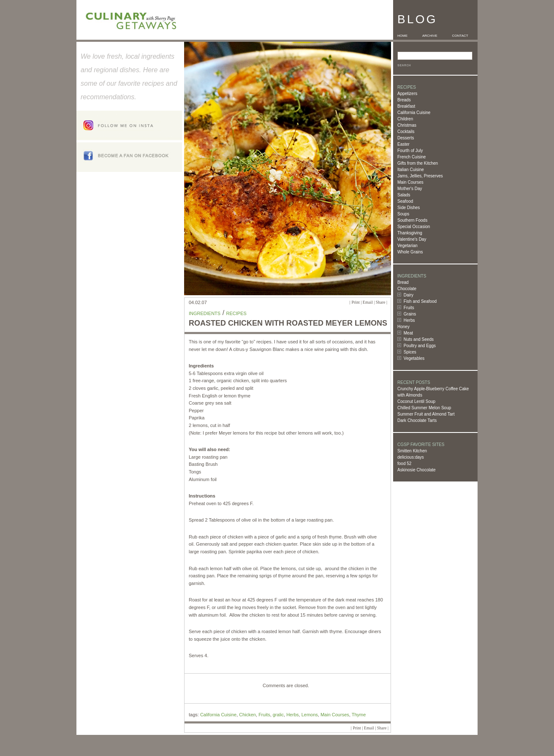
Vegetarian (407, 246)
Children (405, 119)
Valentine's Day (412, 239)
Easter (403, 144)
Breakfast (406, 106)
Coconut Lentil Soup (416, 401)
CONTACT (460, 36)
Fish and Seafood (420, 301)
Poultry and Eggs (420, 346)
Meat (408, 333)
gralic (278, 715)
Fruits (409, 308)
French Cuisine (411, 157)
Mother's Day (410, 189)
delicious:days (411, 457)
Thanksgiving (410, 233)
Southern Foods (412, 220)
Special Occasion (414, 227)
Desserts (406, 138)
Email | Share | (375, 302)
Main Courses (410, 182)
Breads (404, 100)
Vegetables (414, 358)
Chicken (247, 715)
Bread (403, 282)
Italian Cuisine (411, 170)
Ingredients (205, 313)
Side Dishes (409, 208)
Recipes (236, 313)
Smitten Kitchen (412, 451)
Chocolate (407, 289)
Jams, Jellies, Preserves (420, 176)
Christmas (407, 125)
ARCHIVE (430, 36)
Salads (404, 195)
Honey (403, 327)
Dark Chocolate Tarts (417, 420)
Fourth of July (410, 151)
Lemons (310, 715)
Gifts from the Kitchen (418, 163)
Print (355, 302)
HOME (402, 36)
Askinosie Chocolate (417, 470)
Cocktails (406, 132)
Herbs (409, 320)
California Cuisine (414, 113)
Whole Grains (410, 252)
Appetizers (407, 94)
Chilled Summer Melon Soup (424, 408)
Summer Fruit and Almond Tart (426, 414)
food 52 (404, 464)
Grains (410, 314)
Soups (403, 214)
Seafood (405, 201)
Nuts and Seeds (419, 339)
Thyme (359, 715)
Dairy (409, 295)
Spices (410, 352)
